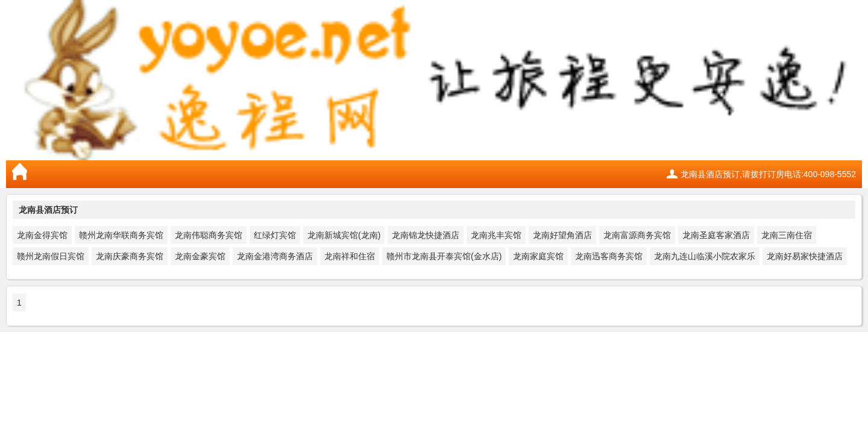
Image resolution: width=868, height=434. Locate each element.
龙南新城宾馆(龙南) (344, 235)
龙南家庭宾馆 (538, 256)
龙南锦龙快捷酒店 (426, 235)
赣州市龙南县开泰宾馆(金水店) (444, 256)
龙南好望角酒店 (562, 235)
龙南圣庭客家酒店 (716, 235)
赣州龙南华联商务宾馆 (121, 235)
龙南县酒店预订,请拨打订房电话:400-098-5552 (768, 174)
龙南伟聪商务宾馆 (209, 235)
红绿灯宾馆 (275, 235)
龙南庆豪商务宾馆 (130, 256)
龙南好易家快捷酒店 (805, 256)
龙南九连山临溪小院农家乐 (705, 256)
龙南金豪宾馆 (200, 256)
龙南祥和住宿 (350, 256)
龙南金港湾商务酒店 (275, 256)
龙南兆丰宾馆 (496, 235)
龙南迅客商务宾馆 (609, 256)
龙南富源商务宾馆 (637, 235)
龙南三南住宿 (787, 235)
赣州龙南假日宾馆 (51, 256)
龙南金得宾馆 (42, 235)
